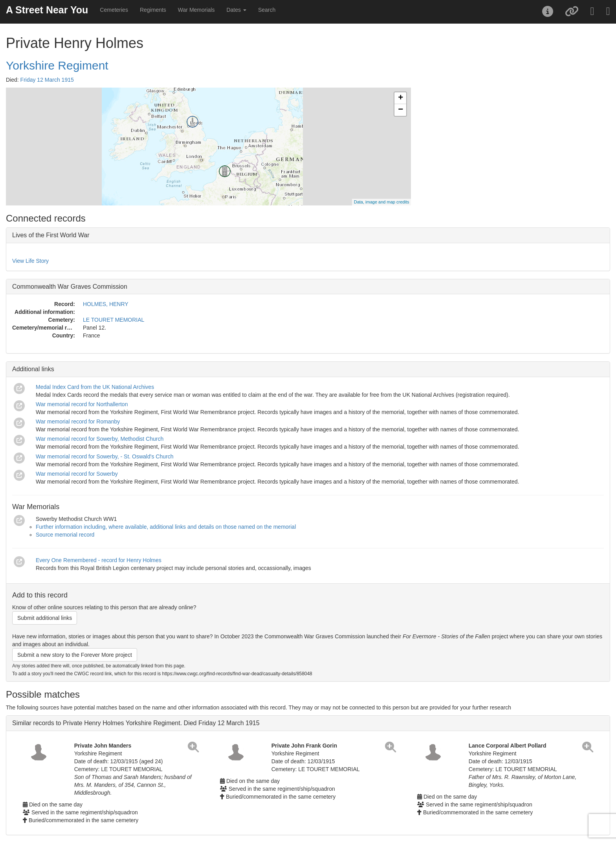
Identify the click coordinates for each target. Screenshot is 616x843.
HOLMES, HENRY (106, 304)
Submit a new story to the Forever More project (75, 655)
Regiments (153, 10)
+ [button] (401, 98)
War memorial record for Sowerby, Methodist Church (100, 439)
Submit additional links (45, 618)
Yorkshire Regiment (57, 65)
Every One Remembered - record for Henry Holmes (99, 560)
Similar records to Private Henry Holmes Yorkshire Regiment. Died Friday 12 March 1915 (136, 723)
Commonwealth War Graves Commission (70, 287)
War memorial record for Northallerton (82, 404)
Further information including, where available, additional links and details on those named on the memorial (166, 527)
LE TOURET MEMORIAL (114, 320)
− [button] (401, 110)
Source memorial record (65, 535)
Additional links (33, 369)
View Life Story (30, 261)
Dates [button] (236, 10)
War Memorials (196, 10)
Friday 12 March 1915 (47, 80)
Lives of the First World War (51, 235)
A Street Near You (47, 10)
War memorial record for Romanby (78, 421)
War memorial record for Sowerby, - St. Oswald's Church (104, 456)
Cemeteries (114, 10)
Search (267, 10)
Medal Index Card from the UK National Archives (95, 387)
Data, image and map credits (382, 202)
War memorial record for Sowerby (77, 474)
